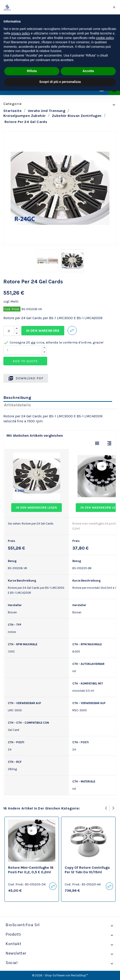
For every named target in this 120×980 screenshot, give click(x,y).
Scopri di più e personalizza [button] (60, 82)
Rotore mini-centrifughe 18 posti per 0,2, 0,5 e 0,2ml (31, 870)
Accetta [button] (88, 71)
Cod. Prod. (12, 309)
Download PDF (26, 378)
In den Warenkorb (43, 331)
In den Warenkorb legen (37, 508)
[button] (114, 7)
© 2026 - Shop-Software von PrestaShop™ (60, 975)
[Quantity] (23, 350)
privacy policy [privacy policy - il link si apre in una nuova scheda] (20, 33)
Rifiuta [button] (32, 71)
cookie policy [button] (105, 38)
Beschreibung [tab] (17, 398)
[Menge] (9, 331)
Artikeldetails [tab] (18, 405)
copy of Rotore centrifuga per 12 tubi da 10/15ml (87, 870)
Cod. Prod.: (16, 884)
